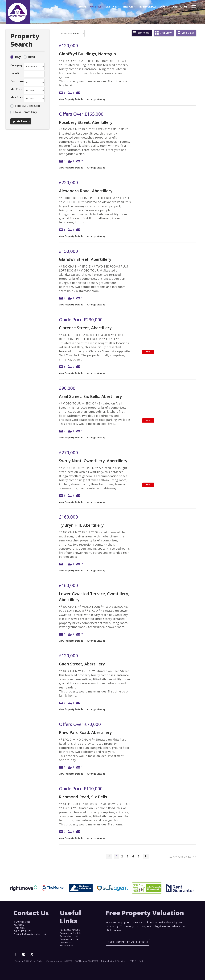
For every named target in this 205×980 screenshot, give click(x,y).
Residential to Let (69, 936)
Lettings (113, 7)
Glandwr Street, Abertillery (85, 259)
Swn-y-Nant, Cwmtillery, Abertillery (93, 461)
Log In (164, 7)
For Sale (96, 7)
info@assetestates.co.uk (33, 934)
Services (129, 7)
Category (16, 65)
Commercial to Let (70, 939)
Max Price (17, 97)
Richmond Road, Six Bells (83, 797)
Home (83, 7)
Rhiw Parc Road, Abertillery (85, 732)
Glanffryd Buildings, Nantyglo (87, 54)
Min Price (16, 89)
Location (16, 73)
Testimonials (148, 7)
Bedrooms (17, 81)
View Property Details (71, 99)
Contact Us (179, 7)
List (144, 33)
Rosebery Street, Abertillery (86, 122)
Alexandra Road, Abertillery (86, 191)
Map (188, 33)
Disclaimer (122, 961)
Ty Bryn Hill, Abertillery (81, 525)
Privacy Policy (108, 961)
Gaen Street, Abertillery (82, 664)
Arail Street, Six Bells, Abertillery (90, 396)
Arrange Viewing (96, 99)
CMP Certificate (137, 961)
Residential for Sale (70, 930)
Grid (166, 33)
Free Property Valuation (128, 942)
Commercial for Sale (70, 933)
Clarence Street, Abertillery (85, 328)
